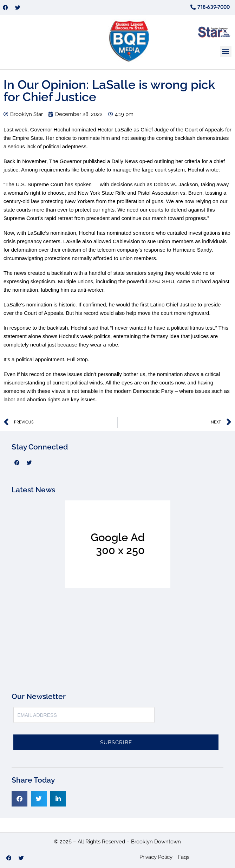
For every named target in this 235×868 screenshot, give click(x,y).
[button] (226, 51)
